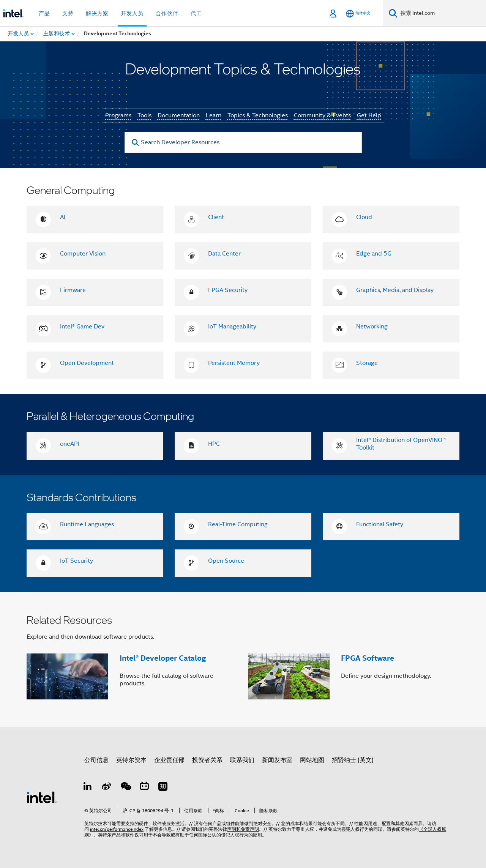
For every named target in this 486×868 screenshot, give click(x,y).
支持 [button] (68, 13)
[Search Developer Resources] (243, 142)
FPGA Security (228, 290)
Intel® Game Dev (82, 327)
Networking (372, 327)
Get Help (369, 115)
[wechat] (125, 788)
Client (216, 217)
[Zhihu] (163, 788)
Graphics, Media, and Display (395, 290)
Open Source (226, 561)
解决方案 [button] (97, 13)
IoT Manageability (232, 327)
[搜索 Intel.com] (442, 13)
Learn (214, 115)
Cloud (364, 217)
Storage (367, 363)
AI (63, 217)
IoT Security (77, 561)
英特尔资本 (131, 760)
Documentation (179, 115)
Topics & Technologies (258, 115)
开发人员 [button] (132, 13)
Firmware (73, 290)
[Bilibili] (144, 788)
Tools (144, 115)
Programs (118, 115)
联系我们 (242, 760)
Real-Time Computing (238, 524)
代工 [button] (196, 13)
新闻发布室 (277, 760)
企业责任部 (169, 760)
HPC (214, 444)
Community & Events (322, 115)
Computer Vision (83, 254)
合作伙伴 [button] (167, 13)
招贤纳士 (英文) (353, 760)
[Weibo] (107, 788)
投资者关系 (207, 760)
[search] (136, 143)
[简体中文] (358, 13)
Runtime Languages (87, 524)
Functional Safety (380, 524)
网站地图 (312, 760)
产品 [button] (44, 13)
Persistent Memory (234, 363)
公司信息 (96, 760)
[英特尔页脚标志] (42, 797)
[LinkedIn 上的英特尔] (88, 788)
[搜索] (393, 13)
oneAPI (70, 444)
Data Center (224, 254)
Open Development (87, 363)
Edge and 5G (374, 254)
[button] (243, 659)
